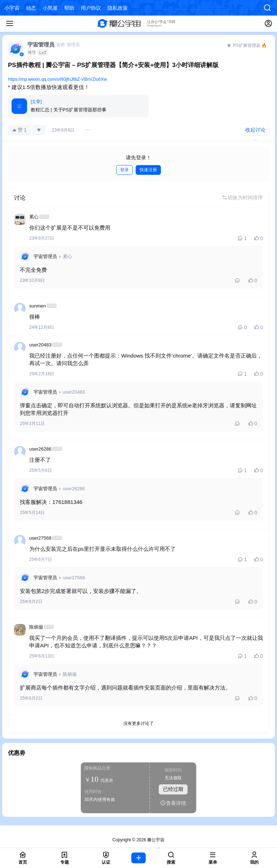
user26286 (74, 489)
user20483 (74, 392)
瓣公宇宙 (155, 840)
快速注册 (148, 170)
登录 (124, 170)
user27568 (74, 578)
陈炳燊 (70, 674)
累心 (67, 256)
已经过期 (173, 789)
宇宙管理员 (45, 256)
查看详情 (173, 803)
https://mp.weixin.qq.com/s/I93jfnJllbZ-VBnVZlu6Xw (57, 79)
